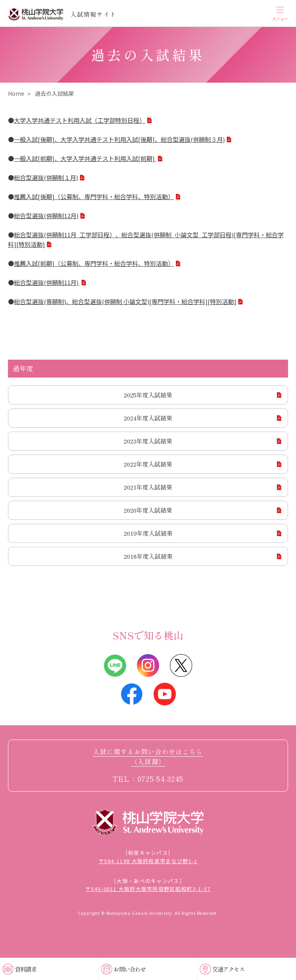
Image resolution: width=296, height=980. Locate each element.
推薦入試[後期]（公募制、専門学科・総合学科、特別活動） (94, 197)
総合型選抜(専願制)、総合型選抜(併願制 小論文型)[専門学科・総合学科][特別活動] (125, 301)
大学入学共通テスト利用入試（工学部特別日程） (80, 120)
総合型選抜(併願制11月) (47, 282)
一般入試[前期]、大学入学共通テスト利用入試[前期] (85, 158)
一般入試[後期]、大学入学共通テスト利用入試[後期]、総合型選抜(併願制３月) (119, 139)
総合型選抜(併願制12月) (46, 216)
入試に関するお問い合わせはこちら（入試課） (148, 757)
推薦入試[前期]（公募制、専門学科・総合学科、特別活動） (94, 263)
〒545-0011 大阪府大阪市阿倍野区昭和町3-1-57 (148, 889)
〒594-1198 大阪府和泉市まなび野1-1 (148, 861)
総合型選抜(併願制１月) (46, 177)
